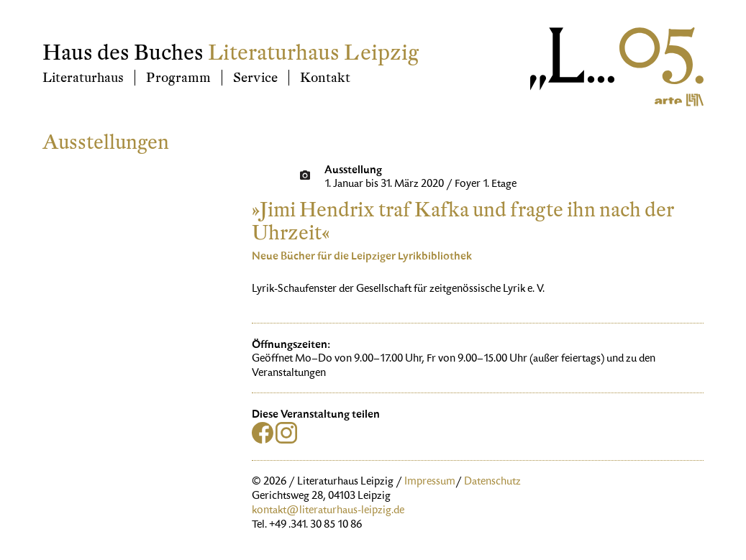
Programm (178, 78)
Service (255, 78)
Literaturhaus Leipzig (313, 53)
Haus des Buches (123, 53)
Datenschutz (492, 482)
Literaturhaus (83, 78)
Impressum (430, 482)
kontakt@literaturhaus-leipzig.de (328, 511)
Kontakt (325, 78)
